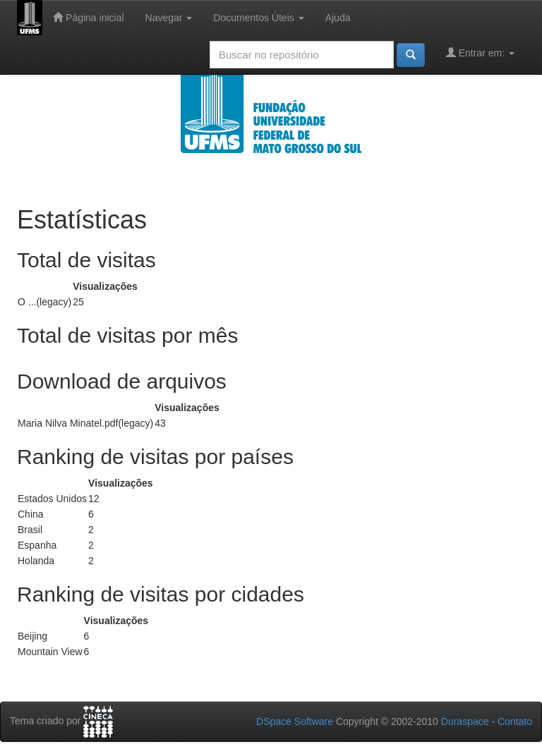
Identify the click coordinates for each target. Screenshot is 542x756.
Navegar (169, 18)
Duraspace (465, 721)
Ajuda (338, 18)
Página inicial (88, 17)
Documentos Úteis (258, 18)
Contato (515, 721)
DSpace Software (295, 721)
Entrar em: (480, 53)
